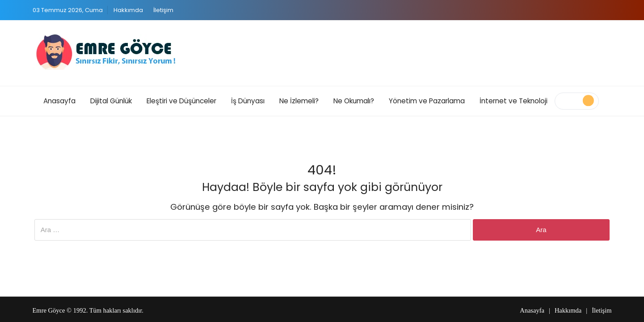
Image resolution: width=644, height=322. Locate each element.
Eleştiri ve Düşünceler (181, 101)
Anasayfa (59, 101)
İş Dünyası (248, 101)
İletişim (163, 10)
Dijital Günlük (111, 101)
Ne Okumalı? (354, 101)
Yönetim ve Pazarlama (427, 101)
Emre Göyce (49, 310)
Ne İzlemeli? (299, 101)
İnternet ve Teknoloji (514, 101)
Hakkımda (128, 10)
